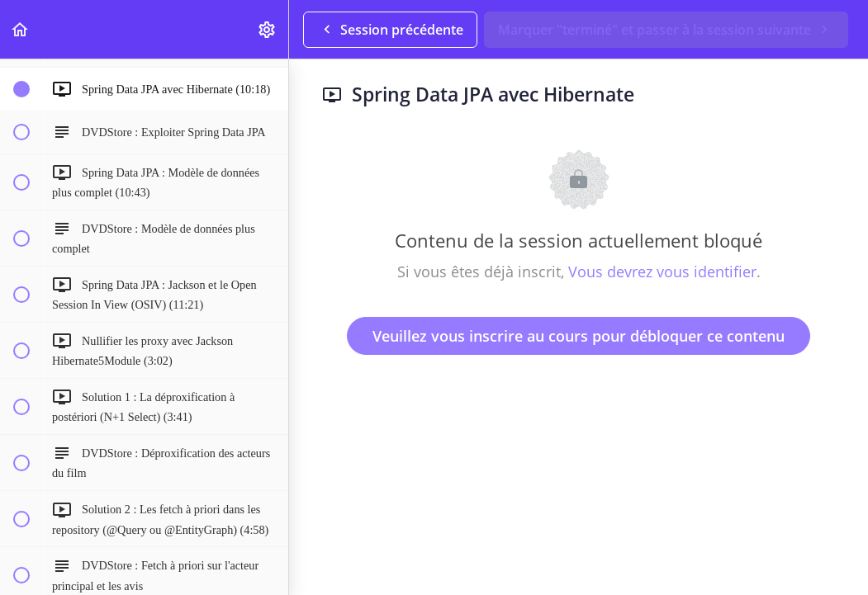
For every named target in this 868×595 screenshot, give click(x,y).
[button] (21, 29)
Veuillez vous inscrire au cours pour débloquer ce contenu (579, 336)
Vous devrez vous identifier (662, 272)
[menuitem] (268, 29)
